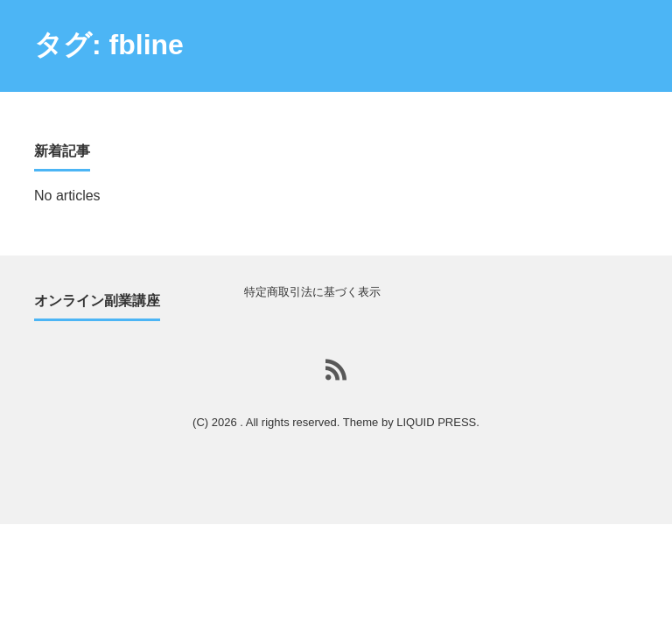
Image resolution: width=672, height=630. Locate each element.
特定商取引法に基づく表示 (312, 292)
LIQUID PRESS (436, 422)
